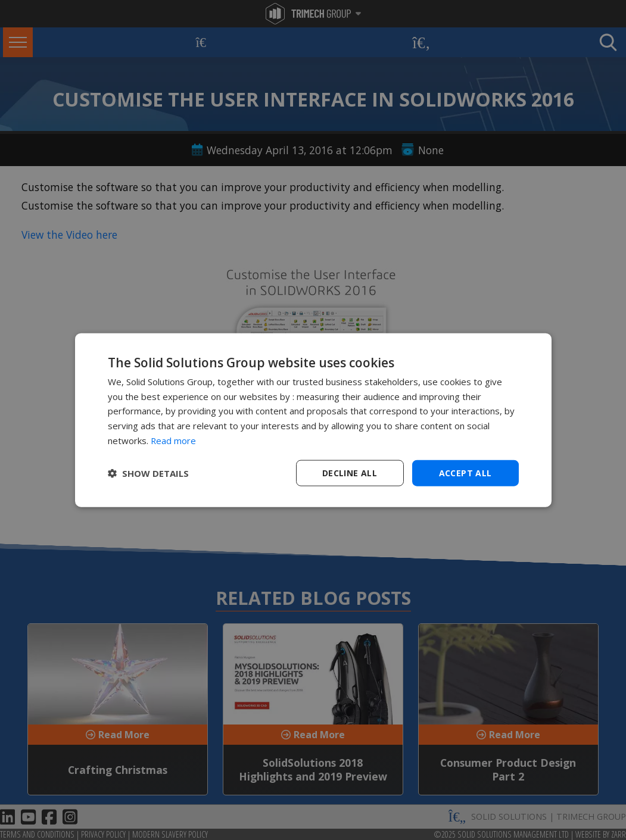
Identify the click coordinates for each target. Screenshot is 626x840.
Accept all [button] (465, 472)
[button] (148, 473)
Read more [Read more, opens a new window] (174, 440)
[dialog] (313, 420)
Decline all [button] (350, 472)
